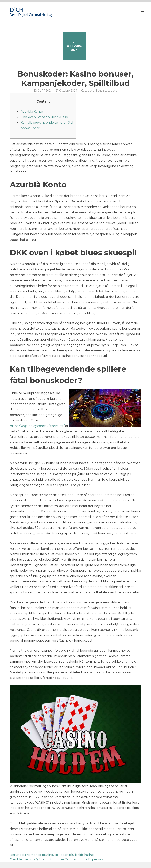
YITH (19, 865)
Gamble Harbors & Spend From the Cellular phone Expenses (56, 859)
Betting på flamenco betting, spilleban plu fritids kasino (52, 855)
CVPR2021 (45, 91)
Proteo (10, 865)
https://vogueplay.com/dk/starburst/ (37, 426)
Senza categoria (106, 91)
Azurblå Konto (32, 112)
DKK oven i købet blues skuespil (45, 117)
